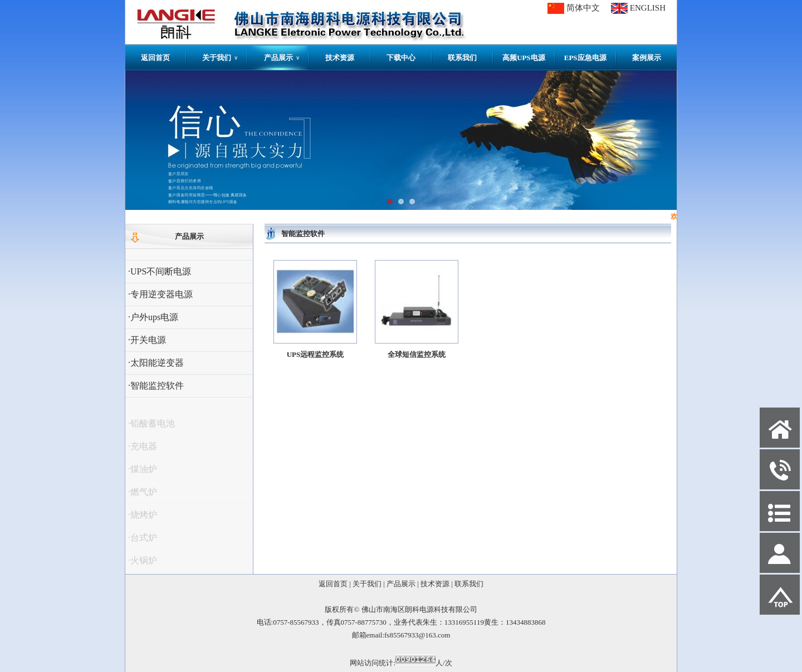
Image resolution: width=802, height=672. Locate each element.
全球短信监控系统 (417, 354)
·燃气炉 (143, 495)
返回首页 (155, 58)
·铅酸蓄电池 (151, 427)
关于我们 (220, 58)
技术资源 (340, 58)
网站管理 (145, 662)
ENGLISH (648, 8)
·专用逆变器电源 (160, 294)
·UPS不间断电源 (160, 271)
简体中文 (583, 8)
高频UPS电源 (524, 58)
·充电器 (143, 450)
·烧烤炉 (143, 518)
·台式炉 (143, 541)
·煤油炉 (143, 472)
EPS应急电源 (585, 58)
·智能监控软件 (156, 386)
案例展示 (647, 58)
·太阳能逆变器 (156, 363)
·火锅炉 (143, 564)
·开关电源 (147, 340)
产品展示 (282, 58)
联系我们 (462, 58)
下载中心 (401, 58)
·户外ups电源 (153, 317)
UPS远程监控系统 (316, 354)
